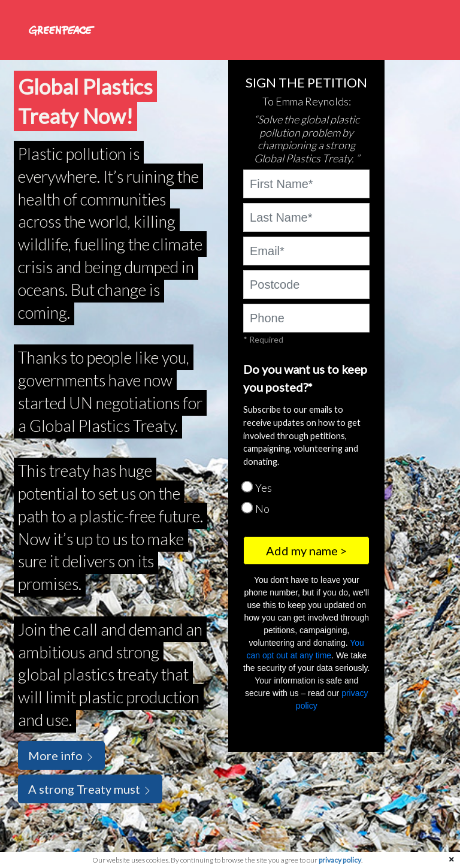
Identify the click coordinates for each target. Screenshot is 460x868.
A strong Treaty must (90, 789)
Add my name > (306, 551)
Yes (264, 488)
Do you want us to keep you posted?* (305, 378)
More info (61, 755)
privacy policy (340, 860)
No (262, 509)
